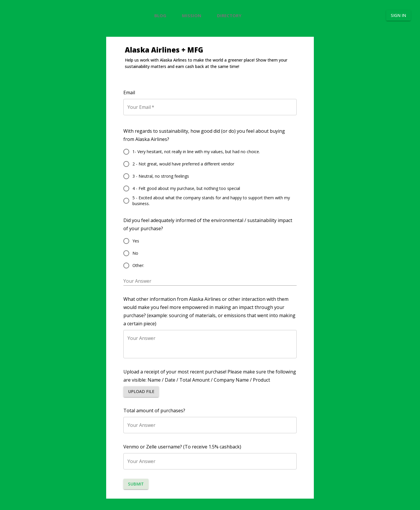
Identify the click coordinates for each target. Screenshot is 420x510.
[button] (141, 397)
